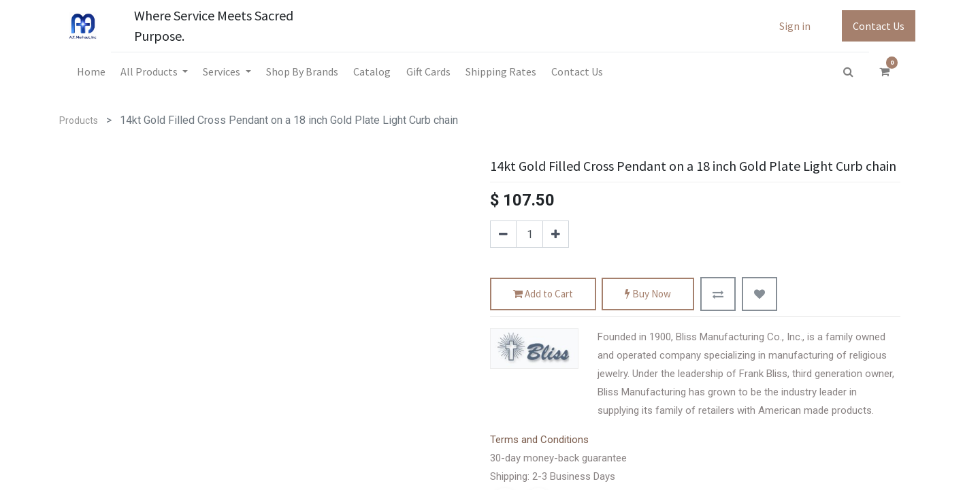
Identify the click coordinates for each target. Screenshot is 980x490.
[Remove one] (503, 234)
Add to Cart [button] (543, 294)
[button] (718, 294)
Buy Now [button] (648, 294)
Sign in (795, 26)
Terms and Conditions (539, 440)
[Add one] (556, 234)
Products (79, 120)
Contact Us (879, 26)
